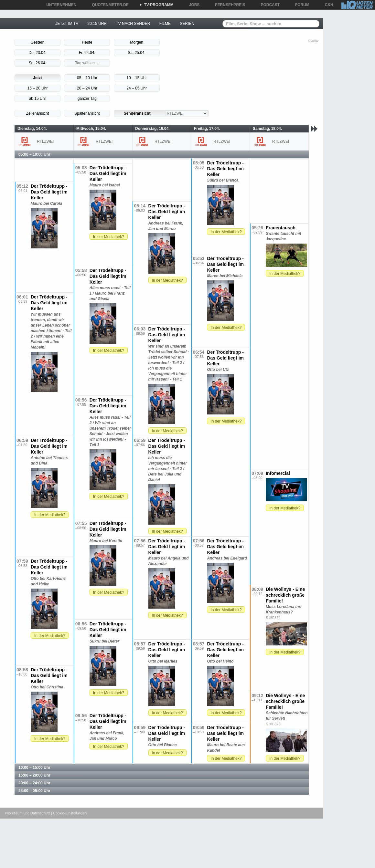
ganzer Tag (87, 99)
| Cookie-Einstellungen (69, 813)
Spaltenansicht (87, 113)
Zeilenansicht (38, 113)
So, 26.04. (38, 63)
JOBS (192, 5)
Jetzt (37, 78)
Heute (87, 42)
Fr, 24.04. (87, 53)
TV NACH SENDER (133, 24)
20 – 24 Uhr (87, 88)
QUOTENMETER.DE (108, 5)
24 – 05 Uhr (137, 88)
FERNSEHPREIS (228, 5)
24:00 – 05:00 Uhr (34, 791)
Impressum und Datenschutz (27, 813)
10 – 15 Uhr (137, 78)
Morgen (137, 42)
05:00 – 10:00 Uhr (34, 154)
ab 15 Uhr (38, 99)
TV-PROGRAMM (157, 5)
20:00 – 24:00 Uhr (34, 783)
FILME (165, 24)
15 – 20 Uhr (38, 88)
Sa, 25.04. (137, 53)
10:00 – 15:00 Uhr (34, 768)
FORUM (300, 5)
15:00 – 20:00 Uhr (34, 775)
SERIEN (187, 24)
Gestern (38, 42)
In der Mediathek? (226, 232)
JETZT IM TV (67, 24)
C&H (327, 5)
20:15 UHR (97, 24)
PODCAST (268, 5)
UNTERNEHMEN (59, 5)
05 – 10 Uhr (87, 78)
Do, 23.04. (37, 53)
